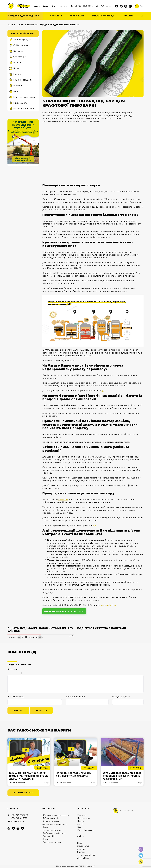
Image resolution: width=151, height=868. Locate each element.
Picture (34, 674)
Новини (31, 6)
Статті (41, 6)
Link (31, 674)
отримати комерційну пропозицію (64, 611)
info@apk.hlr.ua (109, 605)
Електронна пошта (75, 697)
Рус (141, 6)
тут (103, 391)
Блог (49, 6)
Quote (24, 674)
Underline (15, 674)
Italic (12, 674)
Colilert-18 (63, 500)
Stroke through (19, 674)
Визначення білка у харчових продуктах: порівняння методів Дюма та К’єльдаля (28, 776)
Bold (9, 674)
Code (28, 674)
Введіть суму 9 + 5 (121, 697)
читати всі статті (23, 793)
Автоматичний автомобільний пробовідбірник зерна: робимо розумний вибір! (122, 776)
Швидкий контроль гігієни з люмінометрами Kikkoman (73, 775)
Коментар (13, 669)
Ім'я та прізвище (16, 697)
